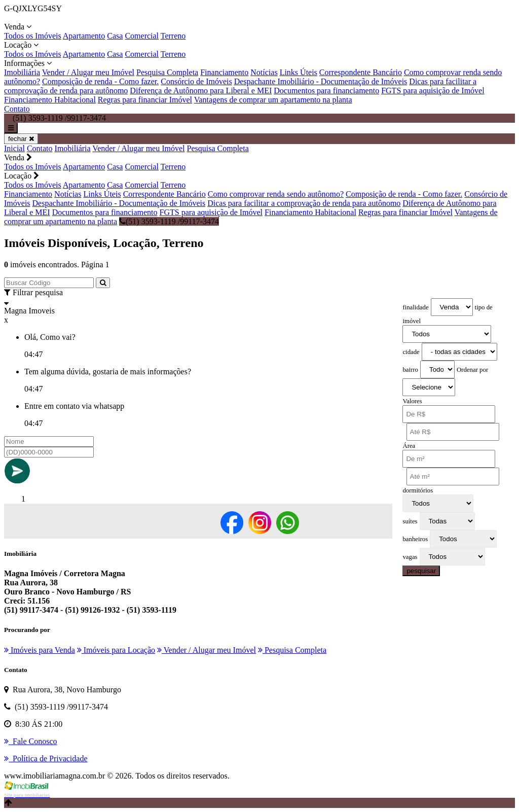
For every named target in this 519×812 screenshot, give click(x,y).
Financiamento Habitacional (50, 100)
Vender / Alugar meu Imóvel (88, 72)
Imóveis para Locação (116, 650)
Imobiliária (22, 72)
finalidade (415, 307)
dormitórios (418, 490)
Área (409, 446)
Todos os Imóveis (33, 36)
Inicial (14, 148)
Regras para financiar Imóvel (145, 100)
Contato (17, 109)
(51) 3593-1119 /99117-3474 (169, 221)
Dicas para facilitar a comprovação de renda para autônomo (304, 203)
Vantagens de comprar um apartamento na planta (273, 100)
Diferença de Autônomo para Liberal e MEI (201, 91)
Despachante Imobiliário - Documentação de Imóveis (321, 81)
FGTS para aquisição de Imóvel (433, 91)
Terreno (173, 36)
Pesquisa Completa (167, 72)
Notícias (264, 72)
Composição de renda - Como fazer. (100, 81)
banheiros (415, 539)
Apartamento (84, 36)
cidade (411, 352)
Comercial (142, 36)
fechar (21, 139)
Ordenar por (472, 370)
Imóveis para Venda (40, 650)
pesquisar (421, 571)
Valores (412, 401)
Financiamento (224, 72)
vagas (410, 557)
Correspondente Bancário (361, 72)
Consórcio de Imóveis (196, 81)
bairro (410, 370)
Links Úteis (299, 72)
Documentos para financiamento (326, 91)
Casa (115, 36)
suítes (410, 521)
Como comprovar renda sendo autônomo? (276, 194)
